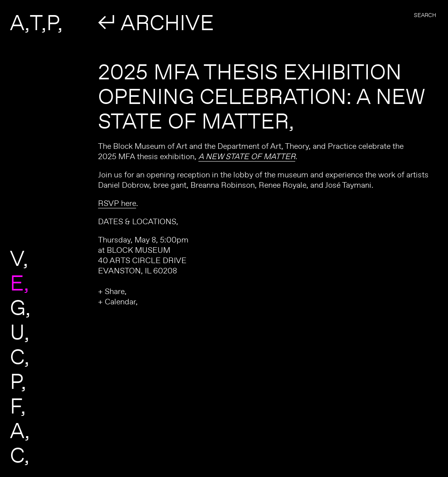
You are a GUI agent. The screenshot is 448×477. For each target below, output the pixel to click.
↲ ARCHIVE (156, 22)
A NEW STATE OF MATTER (247, 156)
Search (425, 15)
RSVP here (117, 203)
